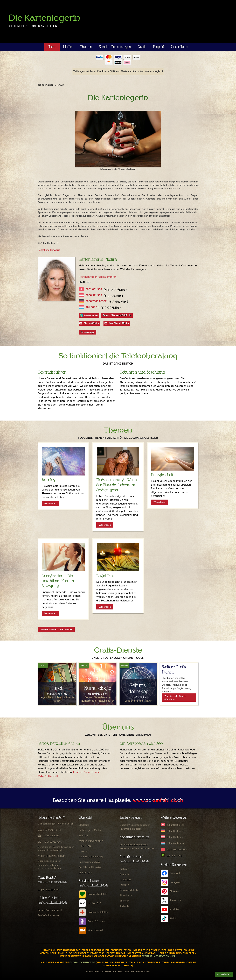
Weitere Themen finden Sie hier (56, 629)
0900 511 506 (94, 295)
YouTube (174, 909)
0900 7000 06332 (96, 301)
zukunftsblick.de (176, 831)
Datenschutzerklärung (91, 857)
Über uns (84, 851)
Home (52, 47)
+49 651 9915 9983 (52, 842)
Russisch (124, 885)
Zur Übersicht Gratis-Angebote (175, 698)
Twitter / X (175, 900)
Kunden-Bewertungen (115, 47)
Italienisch (125, 880)
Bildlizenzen (85, 873)
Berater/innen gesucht (50, 910)
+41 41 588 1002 (51, 836)
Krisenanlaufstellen (98, 912)
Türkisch (124, 906)
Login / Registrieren (48, 890)
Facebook (175, 873)
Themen (86, 47)
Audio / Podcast (97, 921)
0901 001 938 (94, 289)
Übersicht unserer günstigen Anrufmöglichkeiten (135, 827)
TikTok (173, 918)
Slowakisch (126, 895)
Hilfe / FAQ (85, 846)
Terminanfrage (88, 332)
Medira (68, 47)
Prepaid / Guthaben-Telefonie (117, 315)
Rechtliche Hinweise (49, 250)
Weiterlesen (50, 503)
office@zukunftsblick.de (53, 856)
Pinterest (175, 891)
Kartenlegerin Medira (90, 830)
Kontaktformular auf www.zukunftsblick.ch (49, 867)
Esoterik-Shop (174, 856)
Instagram (175, 882)
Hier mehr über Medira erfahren (98, 277)
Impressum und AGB (90, 862)
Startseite (84, 825)
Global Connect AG (82, 962)
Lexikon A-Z (94, 903)
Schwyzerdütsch (129, 890)
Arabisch (124, 869)
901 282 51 (92, 307)
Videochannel (95, 930)
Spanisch (124, 901)
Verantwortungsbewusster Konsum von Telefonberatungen (137, 847)
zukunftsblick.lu (175, 843)
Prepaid (159, 47)
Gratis (142, 47)
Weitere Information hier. (159, 956)
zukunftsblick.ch (176, 825)
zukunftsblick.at (175, 837)
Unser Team (180, 47)
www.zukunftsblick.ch (158, 801)
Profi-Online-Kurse (48, 915)
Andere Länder (91, 315)
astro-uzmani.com (177, 850)
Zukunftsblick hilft (98, 894)
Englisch (124, 874)
